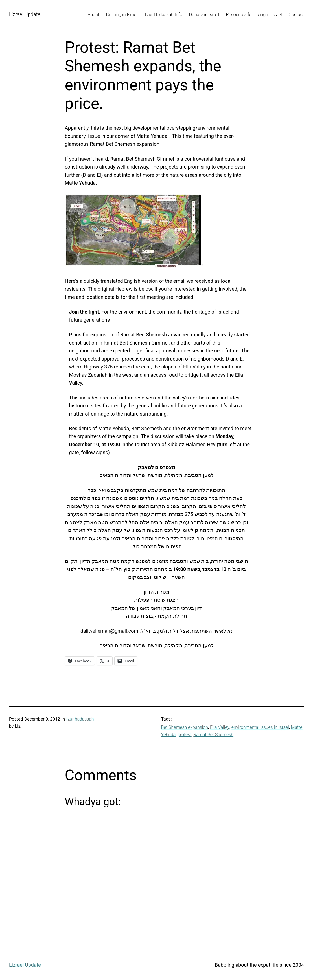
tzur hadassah (80, 719)
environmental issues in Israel (260, 727)
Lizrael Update (25, 14)
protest (184, 735)
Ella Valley (220, 727)
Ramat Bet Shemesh (213, 735)
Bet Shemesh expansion (185, 727)
